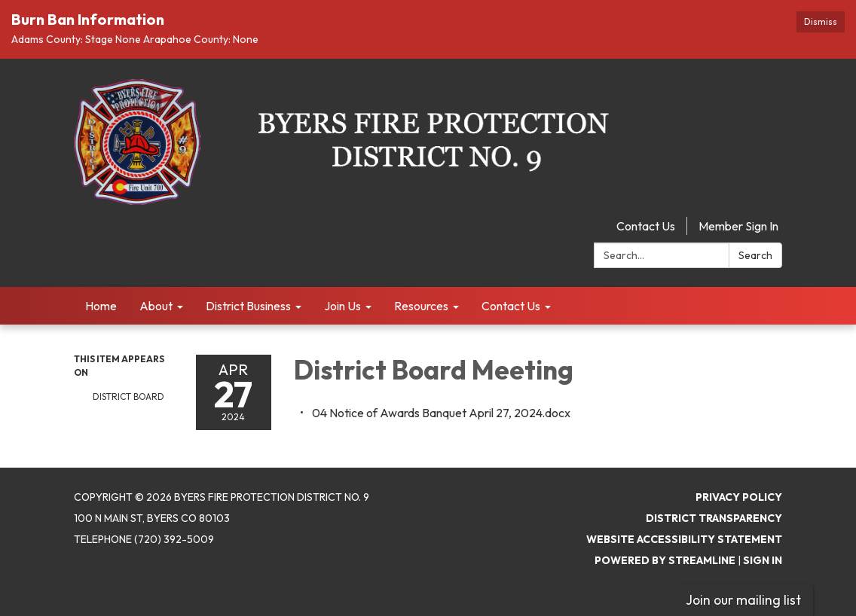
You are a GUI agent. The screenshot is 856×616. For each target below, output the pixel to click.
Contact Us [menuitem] (511, 306)
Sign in (763, 560)
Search (755, 255)
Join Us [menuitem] (342, 306)
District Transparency (714, 518)
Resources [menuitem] (421, 306)
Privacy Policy (739, 497)
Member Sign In (738, 226)
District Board (128, 396)
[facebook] (773, 88)
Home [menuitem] (101, 306)
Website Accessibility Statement (684, 539)
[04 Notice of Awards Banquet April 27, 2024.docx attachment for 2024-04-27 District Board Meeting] (441, 413)
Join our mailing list (743, 600)
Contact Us (646, 226)
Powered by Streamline (665, 560)
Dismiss (821, 21)
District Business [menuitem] (248, 306)
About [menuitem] (156, 306)
